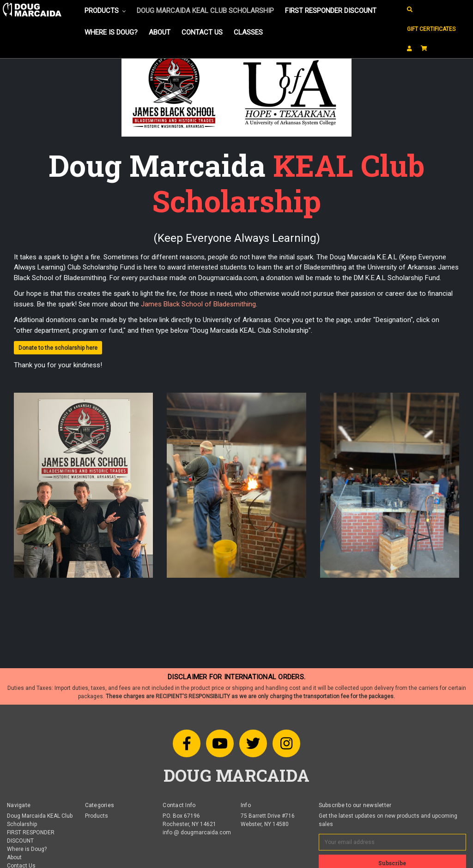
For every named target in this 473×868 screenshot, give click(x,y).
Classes (248, 32)
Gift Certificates (431, 29)
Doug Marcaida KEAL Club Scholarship (205, 11)
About (160, 32)
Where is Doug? (111, 32)
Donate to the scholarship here (58, 348)
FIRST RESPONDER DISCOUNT (331, 11)
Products (105, 11)
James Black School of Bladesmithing (198, 304)
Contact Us (202, 32)
